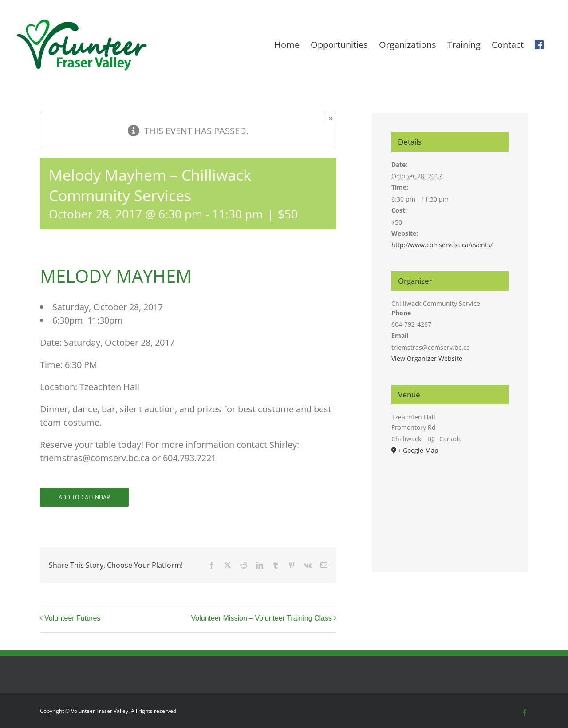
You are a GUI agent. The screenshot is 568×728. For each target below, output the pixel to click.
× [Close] (331, 118)
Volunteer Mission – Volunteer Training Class (261, 618)
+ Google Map (418, 450)
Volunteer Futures (72, 618)
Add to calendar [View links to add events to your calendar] (84, 497)
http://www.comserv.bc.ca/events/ (442, 245)
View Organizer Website (427, 358)
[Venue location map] (450, 503)
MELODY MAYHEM (116, 276)
